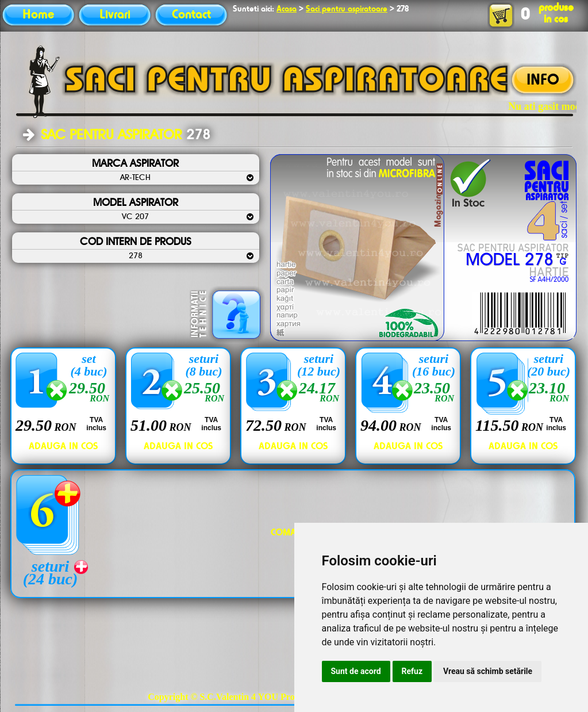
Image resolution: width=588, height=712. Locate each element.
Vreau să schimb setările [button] (488, 671)
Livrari (115, 15)
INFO (543, 81)
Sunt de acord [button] (356, 671)
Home (38, 15)
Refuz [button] (412, 671)
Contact (191, 15)
